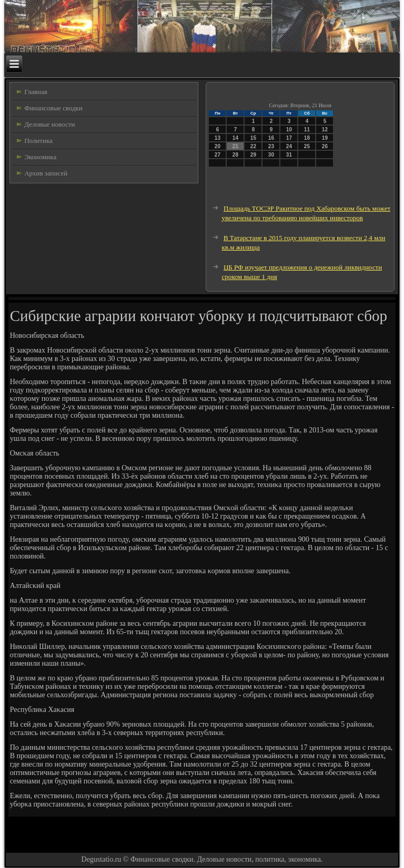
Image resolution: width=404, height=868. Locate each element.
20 (218, 146)
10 (289, 130)
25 (307, 146)
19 (325, 138)
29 (253, 155)
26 (325, 146)
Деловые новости (49, 124)
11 (307, 130)
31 (289, 155)
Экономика (40, 157)
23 (271, 146)
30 (271, 155)
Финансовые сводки (53, 108)
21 (235, 146)
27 (218, 155)
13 (218, 138)
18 (307, 138)
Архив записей (46, 173)
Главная (36, 92)
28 (235, 155)
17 (289, 138)
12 (325, 130)
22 (253, 146)
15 (253, 138)
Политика (38, 141)
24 (289, 146)
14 (235, 138)
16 (271, 138)
